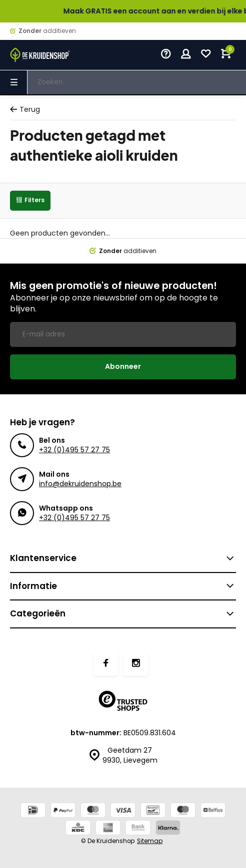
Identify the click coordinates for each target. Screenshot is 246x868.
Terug (25, 110)
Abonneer (123, 366)
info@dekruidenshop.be (80, 484)
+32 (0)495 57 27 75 (74, 450)
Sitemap (150, 841)
